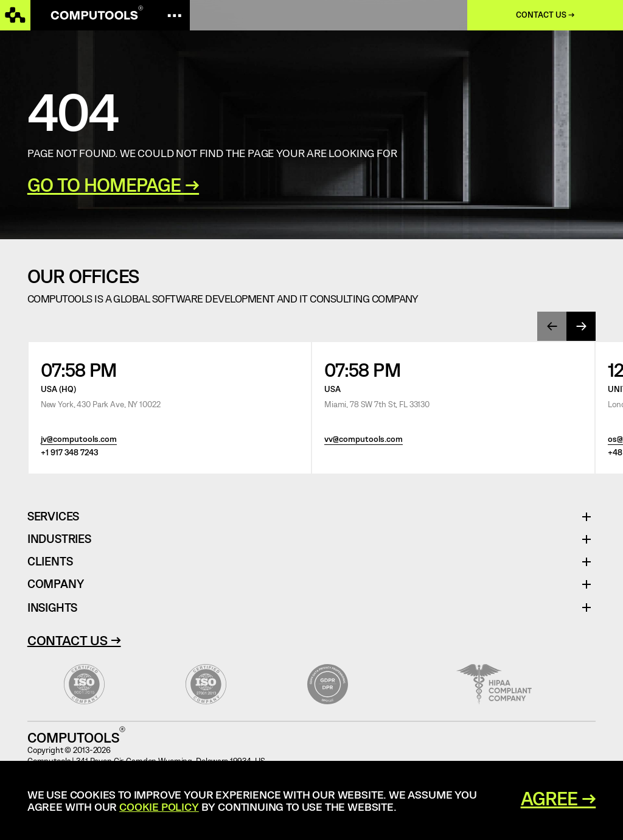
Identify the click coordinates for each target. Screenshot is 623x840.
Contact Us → (74, 640)
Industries (59, 539)
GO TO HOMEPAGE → (113, 185)
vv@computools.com (364, 439)
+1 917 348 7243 (69, 452)
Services (58, 516)
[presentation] (552, 326)
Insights (52, 607)
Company (56, 584)
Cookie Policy (159, 807)
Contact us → (545, 15)
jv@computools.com (79, 439)
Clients (50, 562)
